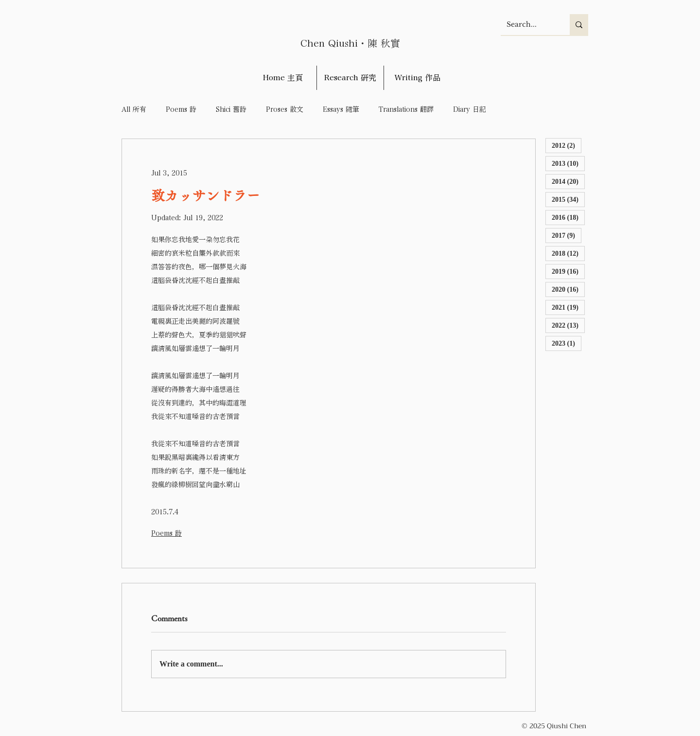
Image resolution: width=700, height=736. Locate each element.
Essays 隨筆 (341, 109)
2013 (568, 163)
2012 (567, 145)
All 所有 (134, 109)
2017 (567, 235)
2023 (567, 343)
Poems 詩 (181, 109)
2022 (568, 325)
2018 (568, 253)
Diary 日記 (470, 109)
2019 (568, 271)
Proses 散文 (285, 109)
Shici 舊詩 (231, 109)
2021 (568, 307)
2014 (568, 181)
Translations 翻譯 (406, 109)
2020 (568, 289)
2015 (568, 199)
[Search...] (528, 25)
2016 (568, 217)
